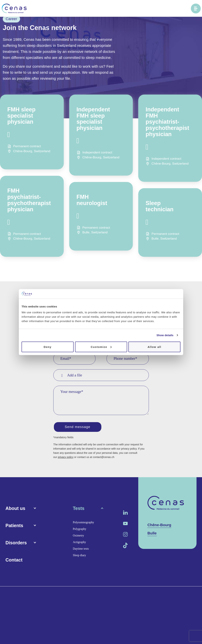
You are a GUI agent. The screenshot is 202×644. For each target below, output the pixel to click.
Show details (165, 335)
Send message (79, 427)
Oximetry (78, 536)
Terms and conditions (72, 592)
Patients (14, 526)
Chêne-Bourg (159, 525)
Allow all (154, 347)
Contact (14, 560)
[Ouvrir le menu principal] (196, 8)
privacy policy (66, 458)
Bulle (152, 534)
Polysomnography (83, 523)
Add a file (72, 375)
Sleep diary (79, 556)
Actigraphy (79, 543)
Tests (79, 509)
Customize (101, 347)
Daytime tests (81, 549)
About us (15, 509)
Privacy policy (99, 592)
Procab (192, 592)
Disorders (16, 543)
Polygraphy (80, 529)
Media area (46, 592)
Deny (48, 347)
